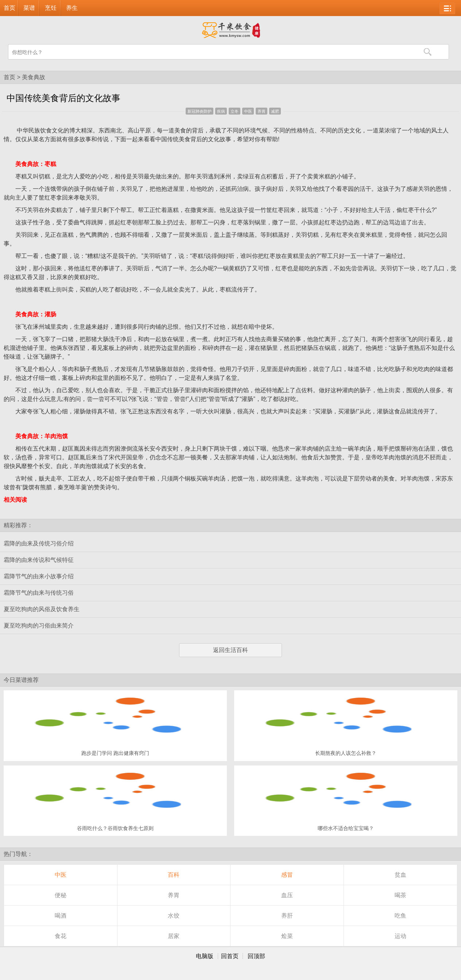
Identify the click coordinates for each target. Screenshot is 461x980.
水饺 (174, 916)
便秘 (61, 895)
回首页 (230, 956)
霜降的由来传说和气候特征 (39, 560)
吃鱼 (400, 916)
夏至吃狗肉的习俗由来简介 (39, 626)
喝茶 (400, 895)
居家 (174, 936)
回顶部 (256, 956)
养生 (72, 8)
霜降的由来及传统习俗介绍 (39, 543)
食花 (61, 936)
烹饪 (51, 8)
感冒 (287, 875)
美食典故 (34, 77)
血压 (287, 895)
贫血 (400, 875)
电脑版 (205, 956)
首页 (9, 8)
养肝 (287, 916)
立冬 (235, 111)
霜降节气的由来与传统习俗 (39, 593)
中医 (248, 111)
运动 (400, 936)
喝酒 (61, 916)
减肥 (275, 111)
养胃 (262, 111)
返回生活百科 (230, 650)
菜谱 (29, 8)
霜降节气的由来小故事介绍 (39, 576)
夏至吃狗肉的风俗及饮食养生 (42, 609)
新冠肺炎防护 (199, 111)
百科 (174, 875)
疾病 (221, 111)
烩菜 (287, 936)
